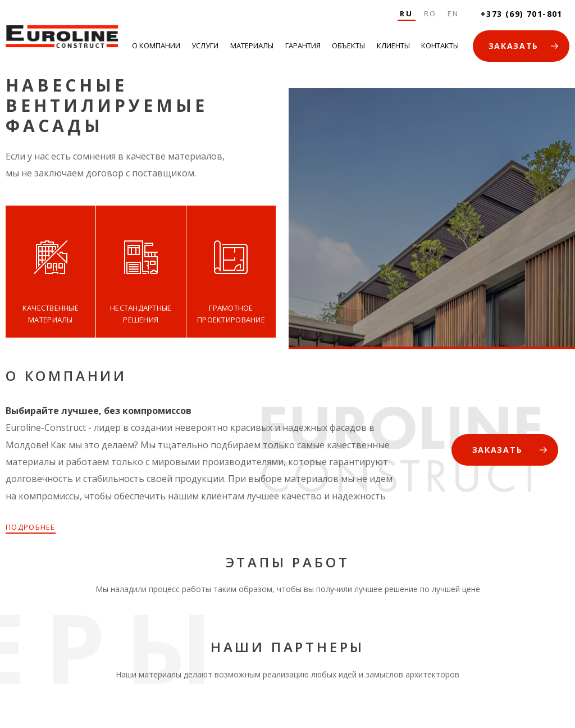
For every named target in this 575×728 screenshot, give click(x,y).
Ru (406, 13)
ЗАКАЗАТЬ (514, 46)
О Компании (156, 46)
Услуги (205, 46)
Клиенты (393, 46)
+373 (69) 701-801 (522, 14)
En (453, 13)
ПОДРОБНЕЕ (31, 527)
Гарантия (303, 46)
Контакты (440, 46)
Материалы (252, 46)
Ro (430, 13)
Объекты (348, 46)
